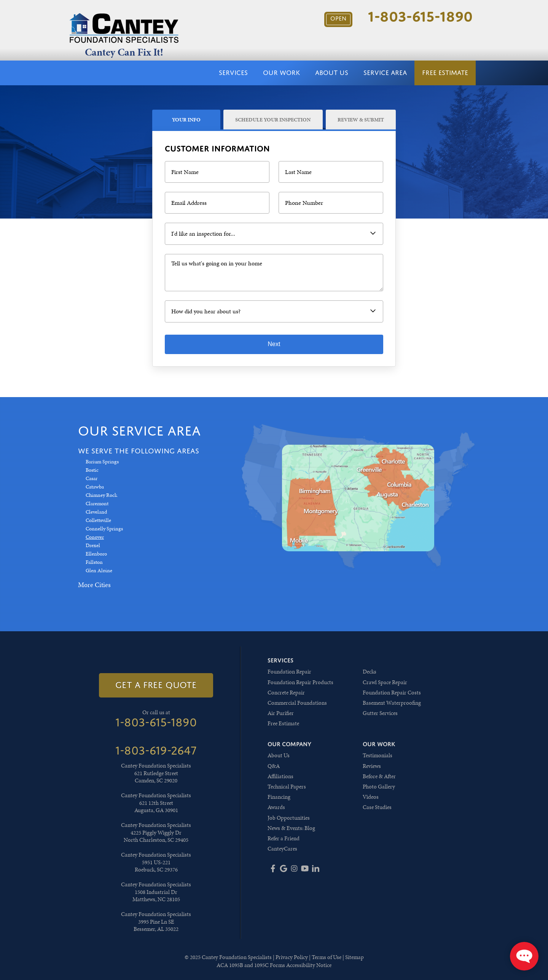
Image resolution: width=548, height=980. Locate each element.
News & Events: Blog (291, 828)
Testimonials (378, 755)
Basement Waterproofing (392, 703)
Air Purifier (281, 713)
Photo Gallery (379, 787)
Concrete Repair (286, 693)
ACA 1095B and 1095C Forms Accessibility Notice (274, 965)
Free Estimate (445, 73)
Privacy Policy (292, 957)
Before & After (379, 776)
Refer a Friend (284, 838)
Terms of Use (327, 957)
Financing (279, 797)
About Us (332, 73)
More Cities (94, 585)
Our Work (281, 73)
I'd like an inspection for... (203, 234)
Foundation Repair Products (300, 682)
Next (274, 344)
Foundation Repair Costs (392, 693)
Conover (95, 537)
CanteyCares (282, 849)
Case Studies (377, 807)
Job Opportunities (289, 818)
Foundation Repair (289, 672)
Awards (276, 807)
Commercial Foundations (297, 703)
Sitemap (354, 957)
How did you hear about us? (206, 311)
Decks (370, 672)
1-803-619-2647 (156, 750)
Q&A (274, 766)
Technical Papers (287, 787)
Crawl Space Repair (385, 682)
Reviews (372, 766)
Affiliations (280, 776)
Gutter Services (380, 713)
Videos (371, 797)
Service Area (385, 73)
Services (233, 73)
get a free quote (156, 685)
